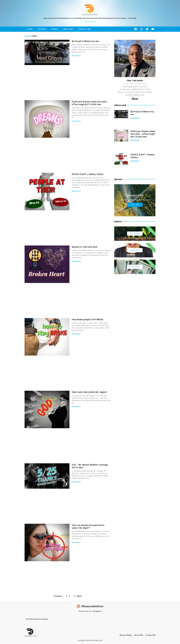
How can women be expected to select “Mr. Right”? (88, 527)
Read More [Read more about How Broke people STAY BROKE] (76, 334)
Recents (42, 29)
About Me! (68, 29)
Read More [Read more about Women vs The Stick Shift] (76, 262)
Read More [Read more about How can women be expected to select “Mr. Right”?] (76, 543)
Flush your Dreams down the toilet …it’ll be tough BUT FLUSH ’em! (90, 103)
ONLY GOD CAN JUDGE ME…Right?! (89, 393)
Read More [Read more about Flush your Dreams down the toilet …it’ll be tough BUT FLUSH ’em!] (76, 122)
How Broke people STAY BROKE (88, 320)
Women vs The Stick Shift (85, 247)
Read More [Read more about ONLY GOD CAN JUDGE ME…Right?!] (76, 407)
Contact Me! (85, 29)
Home (30, 29)
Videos (55, 29)
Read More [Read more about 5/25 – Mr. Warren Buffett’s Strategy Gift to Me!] (76, 482)
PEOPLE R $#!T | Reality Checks (88, 175)
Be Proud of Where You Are (85, 42)
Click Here (135, 205)
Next (79, 597)
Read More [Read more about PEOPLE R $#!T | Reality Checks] (76, 191)
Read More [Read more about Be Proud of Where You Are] (76, 56)
